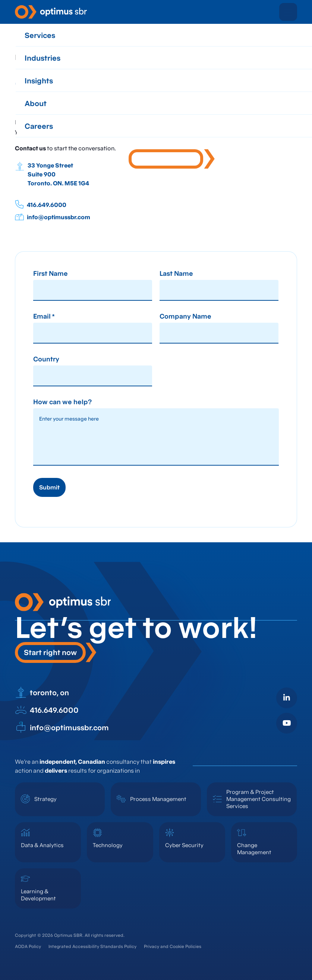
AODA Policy (28, 946)
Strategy (45, 799)
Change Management (254, 849)
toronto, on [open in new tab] (42, 693)
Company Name (185, 317)
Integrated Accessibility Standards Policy (92, 946)
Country (46, 360)
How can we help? (62, 402)
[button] (288, 12)
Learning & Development (38, 895)
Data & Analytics (42, 845)
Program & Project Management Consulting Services (259, 799)
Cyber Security (184, 845)
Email (44, 317)
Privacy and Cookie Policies (173, 946)
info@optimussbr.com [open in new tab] (62, 728)
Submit (49, 487)
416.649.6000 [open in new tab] (47, 710)
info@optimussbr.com (53, 217)
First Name (51, 274)
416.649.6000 (41, 204)
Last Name (176, 274)
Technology (108, 845)
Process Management (158, 799)
